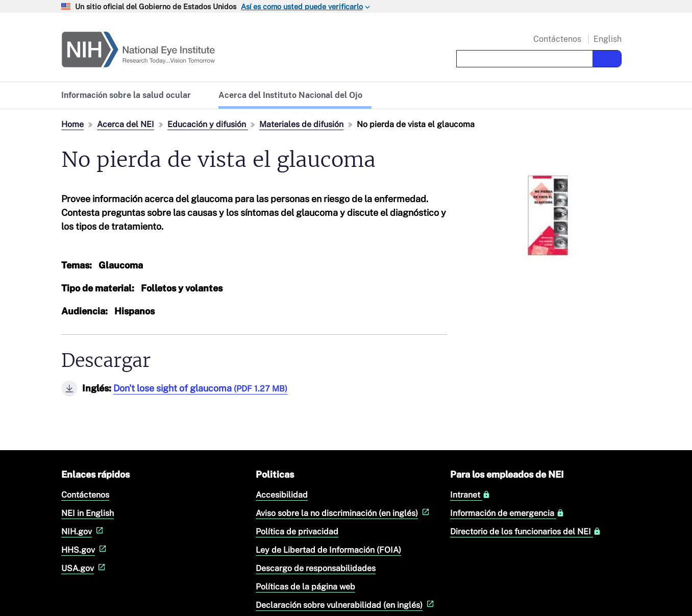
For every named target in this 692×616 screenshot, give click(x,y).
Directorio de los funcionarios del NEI (526, 532)
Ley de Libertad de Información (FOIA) (328, 550)
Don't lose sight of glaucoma (200, 388)
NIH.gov (83, 532)
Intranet (470, 495)
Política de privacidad (297, 532)
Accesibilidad (282, 495)
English (608, 39)
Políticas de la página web (305, 587)
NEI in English (88, 513)
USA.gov (84, 568)
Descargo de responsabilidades (316, 568)
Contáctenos (557, 39)
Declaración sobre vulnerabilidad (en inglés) (346, 605)
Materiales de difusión (301, 124)
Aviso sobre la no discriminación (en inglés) (344, 513)
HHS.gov (85, 550)
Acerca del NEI (126, 124)
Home (72, 124)
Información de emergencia (507, 513)
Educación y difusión (208, 124)
